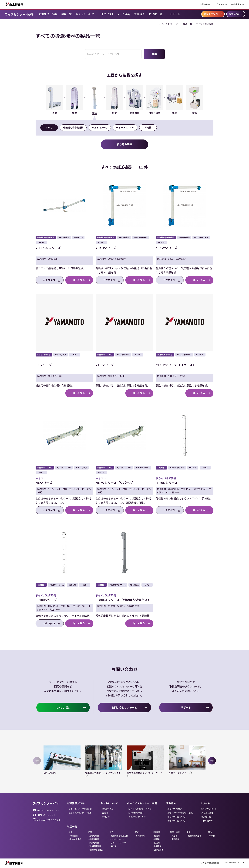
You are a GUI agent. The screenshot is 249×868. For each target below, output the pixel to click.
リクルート (220, 5)
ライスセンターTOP (169, 24)
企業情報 (204, 5)
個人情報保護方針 (209, 863)
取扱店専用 (236, 5)
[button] (212, 761)
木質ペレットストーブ (180, 773)
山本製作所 (14, 4)
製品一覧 (188, 24)
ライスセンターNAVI (19, 14)
